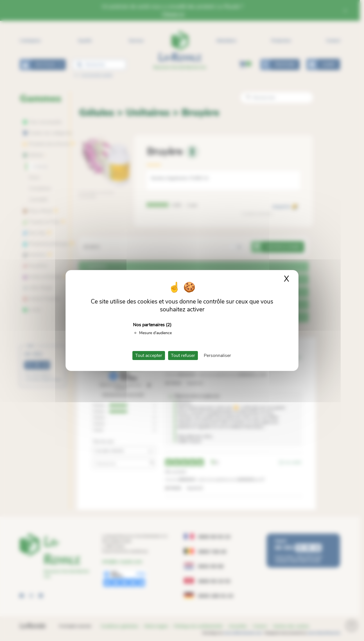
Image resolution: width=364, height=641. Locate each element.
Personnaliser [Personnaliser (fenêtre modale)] (217, 356)
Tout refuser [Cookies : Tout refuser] (183, 356)
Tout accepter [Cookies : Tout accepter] (149, 356)
